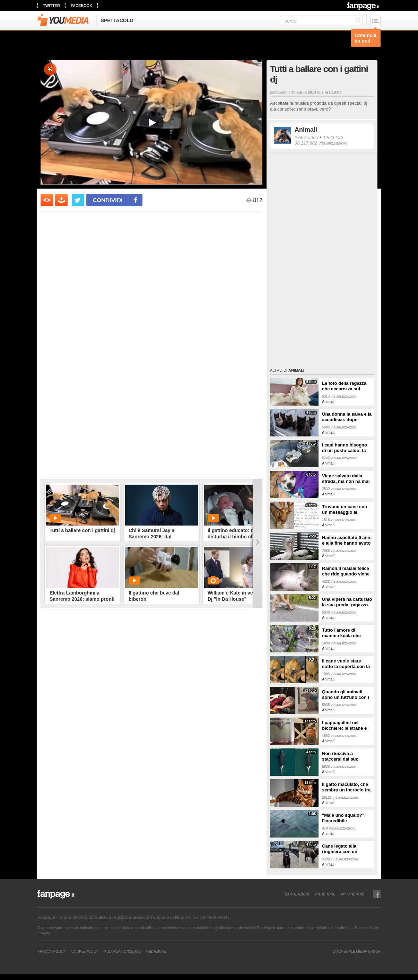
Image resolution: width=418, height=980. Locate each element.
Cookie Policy (85, 951)
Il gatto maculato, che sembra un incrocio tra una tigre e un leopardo (347, 787)
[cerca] (322, 21)
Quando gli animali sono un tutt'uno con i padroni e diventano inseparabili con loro (346, 695)
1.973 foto (333, 137)
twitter (51, 6)
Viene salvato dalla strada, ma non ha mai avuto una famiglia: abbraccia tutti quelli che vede (346, 479)
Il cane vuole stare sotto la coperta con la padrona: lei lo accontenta (346, 664)
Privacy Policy (52, 951)
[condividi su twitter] (78, 200)
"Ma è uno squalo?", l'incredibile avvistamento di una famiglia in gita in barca (347, 818)
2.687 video (306, 137)
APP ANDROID (352, 894)
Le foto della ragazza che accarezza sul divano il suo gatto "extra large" (344, 386)
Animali (306, 130)
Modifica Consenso (122, 951)
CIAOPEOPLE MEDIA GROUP (357, 951)
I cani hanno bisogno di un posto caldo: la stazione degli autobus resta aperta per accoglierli (346, 448)
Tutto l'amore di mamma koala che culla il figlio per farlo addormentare (345, 633)
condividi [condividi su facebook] (108, 200)
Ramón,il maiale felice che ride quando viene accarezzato (346, 571)
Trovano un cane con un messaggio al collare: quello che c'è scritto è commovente (345, 510)
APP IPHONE (325, 894)
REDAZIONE (156, 951)
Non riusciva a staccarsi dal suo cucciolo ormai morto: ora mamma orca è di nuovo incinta (346, 756)
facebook (81, 6)
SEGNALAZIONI (296, 894)
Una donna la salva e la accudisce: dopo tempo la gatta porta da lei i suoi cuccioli (347, 417)
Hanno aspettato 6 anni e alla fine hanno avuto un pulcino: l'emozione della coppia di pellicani (347, 540)
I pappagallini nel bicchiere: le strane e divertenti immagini (344, 726)
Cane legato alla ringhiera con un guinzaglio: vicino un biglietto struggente (344, 849)
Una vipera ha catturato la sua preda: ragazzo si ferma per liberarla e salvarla (347, 602)
